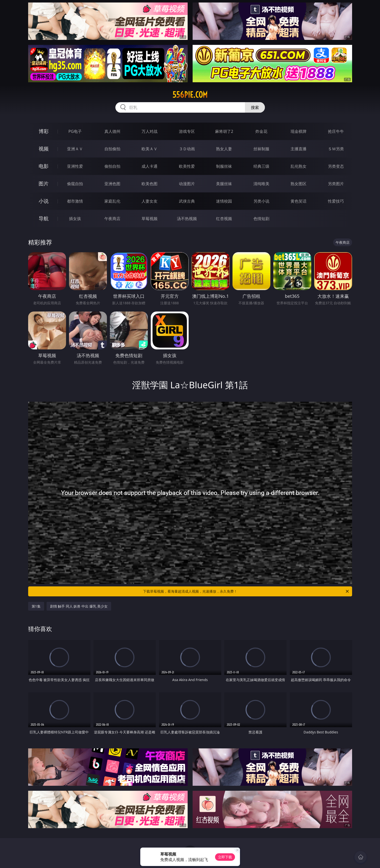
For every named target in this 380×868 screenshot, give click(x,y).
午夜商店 (112, 219)
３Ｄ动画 (187, 149)
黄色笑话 (299, 201)
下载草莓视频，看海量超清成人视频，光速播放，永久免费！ (246, 591)
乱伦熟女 (299, 166)
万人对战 (150, 131)
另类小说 (261, 201)
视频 (44, 149)
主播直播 (299, 149)
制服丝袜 (224, 166)
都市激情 (75, 201)
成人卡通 (150, 166)
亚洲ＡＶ (75, 149)
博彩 (44, 131)
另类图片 (336, 184)
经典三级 (261, 166)
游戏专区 (187, 131)
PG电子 (75, 131)
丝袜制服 (261, 149)
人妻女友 (150, 201)
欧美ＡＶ (150, 149)
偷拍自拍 (112, 166)
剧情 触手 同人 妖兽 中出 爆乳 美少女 (79, 606)
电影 (44, 166)
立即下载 (225, 857)
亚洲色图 (112, 184)
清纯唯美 (261, 184)
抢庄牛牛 (336, 131)
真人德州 (112, 131)
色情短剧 (261, 219)
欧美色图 (150, 184)
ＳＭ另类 (336, 149)
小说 (44, 201)
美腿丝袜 (224, 184)
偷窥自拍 (75, 184)
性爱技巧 (336, 201)
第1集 (36, 606)
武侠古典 (187, 201)
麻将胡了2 (224, 131)
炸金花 (261, 131)
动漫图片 (187, 184)
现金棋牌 (299, 131)
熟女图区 (299, 184)
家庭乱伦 (112, 201)
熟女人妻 (224, 149)
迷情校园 (224, 201)
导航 (44, 218)
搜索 (255, 107)
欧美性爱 (187, 166)
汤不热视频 (187, 219)
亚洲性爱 (75, 166)
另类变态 (336, 166)
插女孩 (75, 219)
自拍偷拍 (112, 149)
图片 (44, 184)
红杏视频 (224, 219)
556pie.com (190, 95)
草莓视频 (150, 219)
